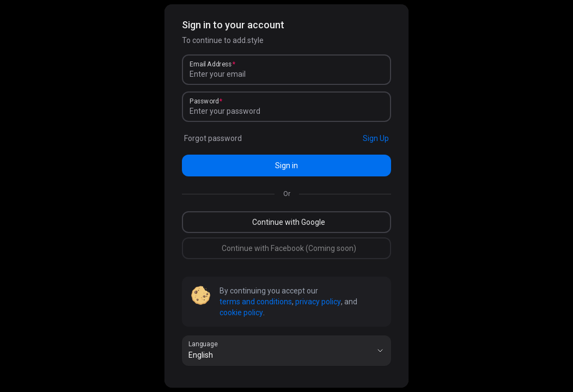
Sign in (286, 166)
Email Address (211, 64)
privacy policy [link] (318, 302)
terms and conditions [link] (256, 302)
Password (204, 101)
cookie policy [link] (241, 313)
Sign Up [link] (376, 138)
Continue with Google (289, 222)
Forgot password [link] (213, 138)
